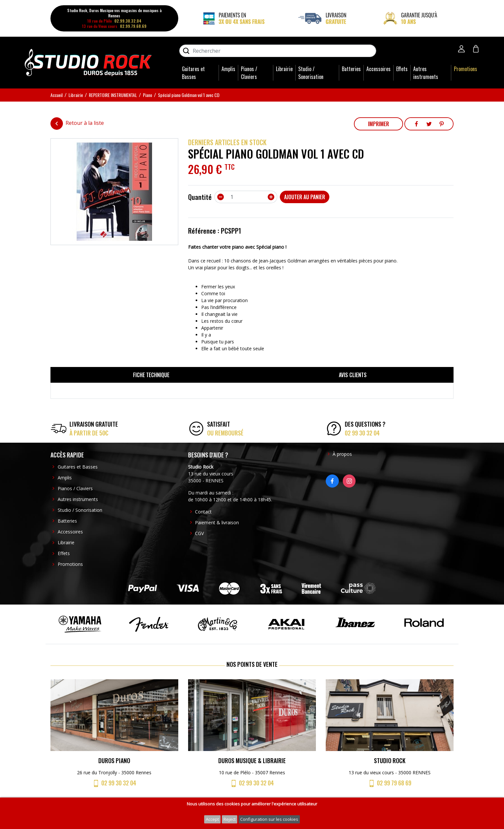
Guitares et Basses (193, 73)
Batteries (351, 69)
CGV (199, 533)
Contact (203, 512)
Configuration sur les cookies (269, 819)
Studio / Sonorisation (311, 73)
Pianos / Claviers (249, 73)
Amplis (228, 69)
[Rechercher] (278, 51)
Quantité (200, 197)
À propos (342, 454)
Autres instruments (426, 73)
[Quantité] (246, 197)
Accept (212, 819)
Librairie (284, 69)
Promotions (465, 69)
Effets (402, 69)
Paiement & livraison (217, 522)
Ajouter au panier (305, 197)
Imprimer (378, 124)
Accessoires (378, 69)
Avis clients (353, 375)
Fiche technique (151, 375)
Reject (230, 819)
